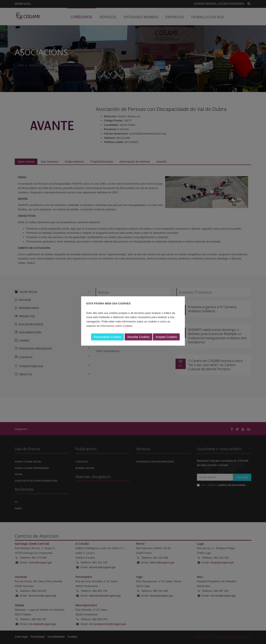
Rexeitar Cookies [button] (138, 337)
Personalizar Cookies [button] (107, 337)
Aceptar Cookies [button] (166, 337)
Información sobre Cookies (116, 326)
